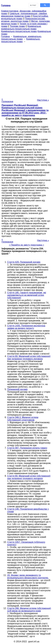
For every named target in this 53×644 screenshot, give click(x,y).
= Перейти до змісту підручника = (26, 245)
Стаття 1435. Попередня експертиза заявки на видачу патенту (26, 327)
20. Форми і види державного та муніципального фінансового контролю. (28, 576)
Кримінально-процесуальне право (19, 31)
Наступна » (43, 100)
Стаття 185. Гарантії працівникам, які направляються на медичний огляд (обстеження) (27, 295)
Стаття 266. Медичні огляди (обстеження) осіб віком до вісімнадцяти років (29, 610)
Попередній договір (17, 389)
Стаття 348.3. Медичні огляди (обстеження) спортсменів (23, 419)
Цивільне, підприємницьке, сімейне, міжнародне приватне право (24, 15)
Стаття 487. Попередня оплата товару (27, 448)
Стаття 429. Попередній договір (24, 262)
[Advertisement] (26, 69)
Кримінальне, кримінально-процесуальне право (21, 28)
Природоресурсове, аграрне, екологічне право (23, 20)
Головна (5, 36)
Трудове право (17, 26)
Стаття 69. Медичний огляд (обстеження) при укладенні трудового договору (29, 358)
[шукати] (33, 5)
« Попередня (7, 100)
